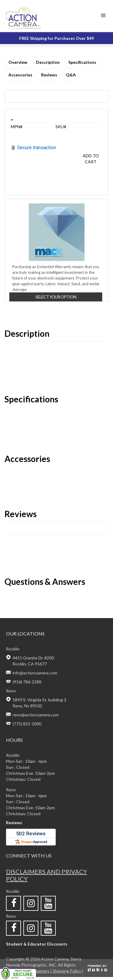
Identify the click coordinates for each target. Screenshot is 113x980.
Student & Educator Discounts (37, 944)
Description (48, 62)
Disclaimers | (40, 971)
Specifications (82, 62)
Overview (18, 62)
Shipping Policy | (68, 971)
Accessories (20, 75)
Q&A (71, 75)
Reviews (49, 75)
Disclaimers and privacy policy (46, 875)
